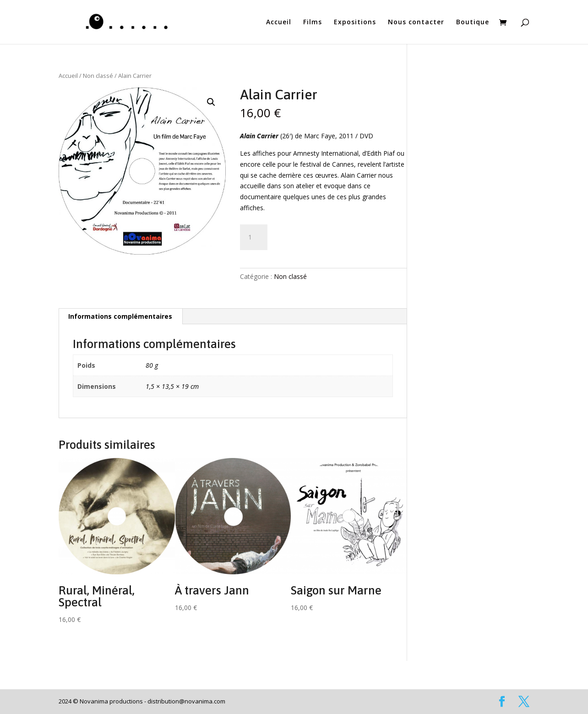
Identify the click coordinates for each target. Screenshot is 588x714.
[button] (211, 102)
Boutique (473, 22)
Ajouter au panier (320, 234)
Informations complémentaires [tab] (120, 316)
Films (313, 22)
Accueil (279, 22)
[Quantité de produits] (254, 237)
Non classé (98, 76)
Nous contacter (416, 22)
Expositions (355, 22)
